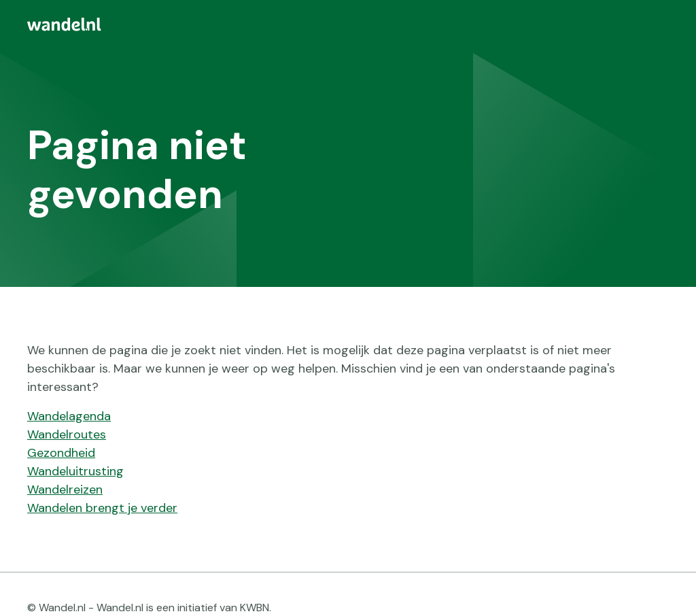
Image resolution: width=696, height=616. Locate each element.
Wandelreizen (65, 490)
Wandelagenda (69, 416)
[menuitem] (348, 24)
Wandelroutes (67, 434)
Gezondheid (61, 453)
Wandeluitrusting (75, 471)
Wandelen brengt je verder (102, 508)
